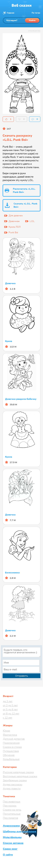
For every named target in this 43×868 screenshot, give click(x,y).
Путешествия (11, 751)
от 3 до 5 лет (10, 705)
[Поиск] (21, 20)
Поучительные (12, 814)
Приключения (11, 743)
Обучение (9, 755)
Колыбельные (11, 759)
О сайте (8, 855)
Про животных (12, 802)
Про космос (10, 806)
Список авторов (13, 843)
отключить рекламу (34, 31)
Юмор (6, 731)
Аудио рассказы (13, 784)
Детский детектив (14, 739)
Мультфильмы (12, 837)
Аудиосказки (11, 826)
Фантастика (10, 735)
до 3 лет (8, 701)
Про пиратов (10, 818)
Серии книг (10, 849)
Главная (10, 13)
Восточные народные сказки (20, 776)
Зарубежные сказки (15, 780)
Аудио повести (12, 789)
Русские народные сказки (18, 772)
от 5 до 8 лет (10, 710)
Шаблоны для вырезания (20, 831)
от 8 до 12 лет (11, 714)
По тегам (36, 13)
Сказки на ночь (12, 810)
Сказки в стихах (12, 747)
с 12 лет (8, 718)
